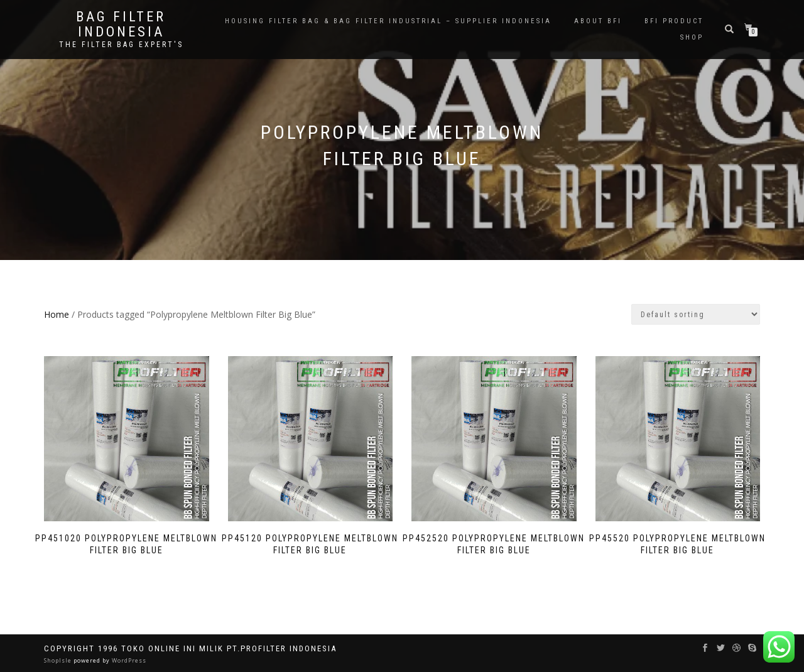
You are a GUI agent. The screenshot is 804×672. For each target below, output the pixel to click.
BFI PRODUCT (674, 21)
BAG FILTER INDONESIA (121, 24)
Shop (692, 37)
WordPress (128, 660)
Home (57, 314)
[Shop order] (696, 314)
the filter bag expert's (121, 45)
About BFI (598, 21)
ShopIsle (59, 660)
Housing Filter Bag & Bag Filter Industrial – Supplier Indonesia (388, 21)
